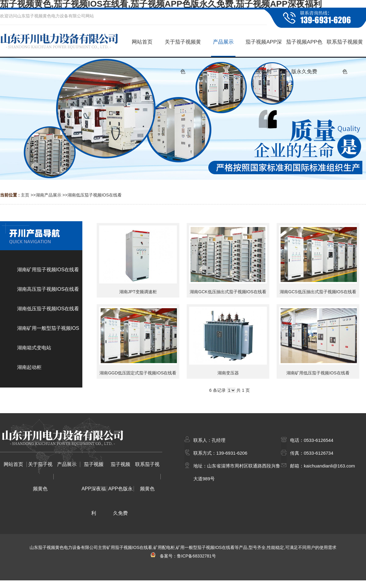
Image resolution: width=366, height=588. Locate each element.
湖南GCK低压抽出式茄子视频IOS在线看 (228, 292)
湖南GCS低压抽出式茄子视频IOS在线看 (318, 292)
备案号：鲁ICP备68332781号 (183, 556)
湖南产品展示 (48, 195)
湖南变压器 (228, 373)
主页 (25, 195)
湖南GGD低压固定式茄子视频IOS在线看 (138, 373)
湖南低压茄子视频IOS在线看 (95, 195)
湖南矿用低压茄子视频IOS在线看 (318, 373)
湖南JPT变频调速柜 (138, 292)
